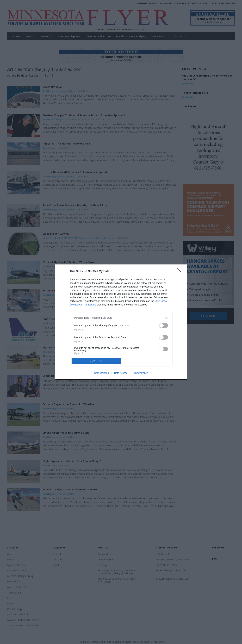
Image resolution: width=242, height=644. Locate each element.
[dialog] (121, 322)
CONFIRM (96, 361)
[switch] (164, 325)
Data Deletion (102, 373)
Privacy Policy (140, 373)
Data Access (121, 373)
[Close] (180, 271)
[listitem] (121, 318)
